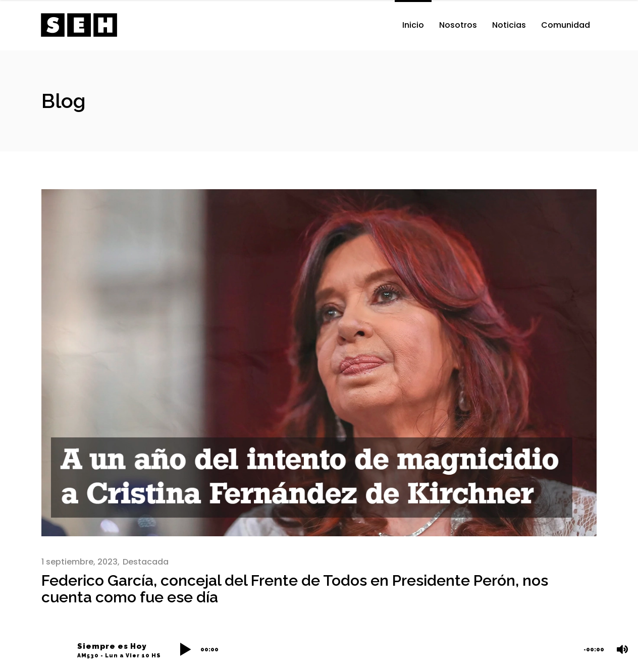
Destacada (146, 562)
